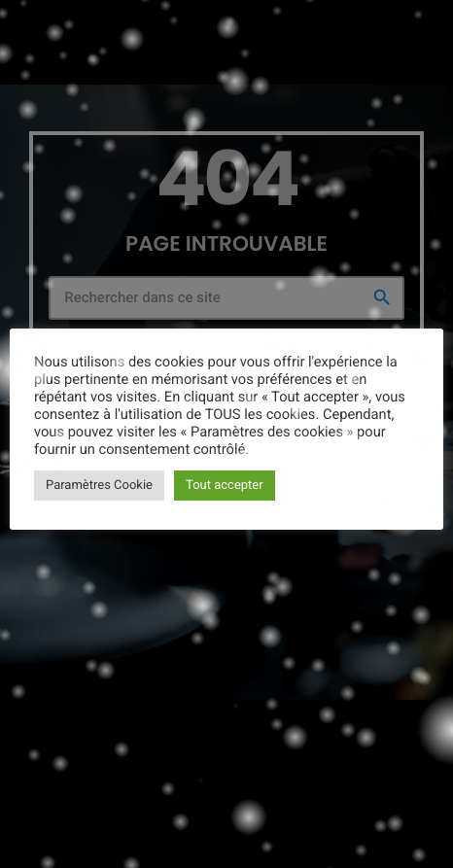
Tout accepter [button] (225, 486)
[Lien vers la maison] (51, 26)
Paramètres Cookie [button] (99, 486)
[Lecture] (422, 26)
